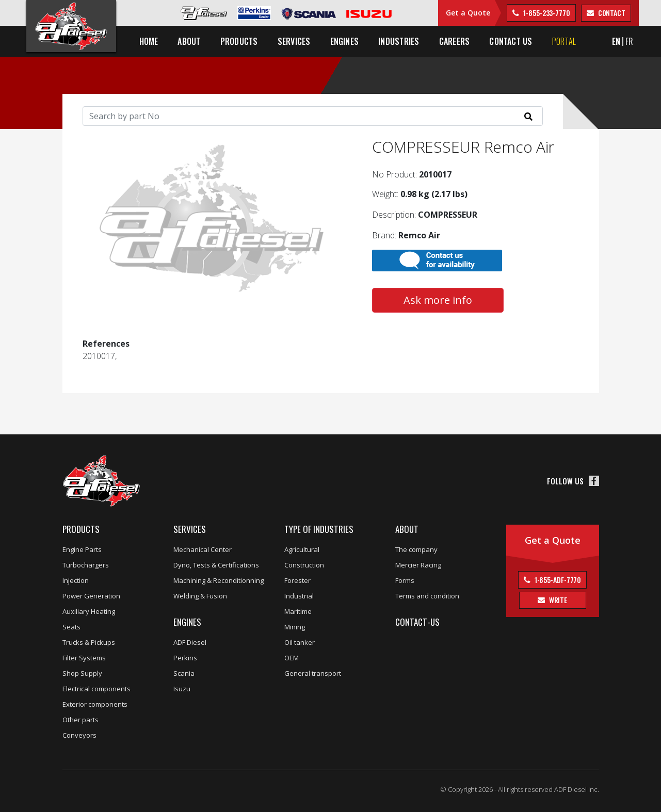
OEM (292, 658)
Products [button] (239, 41)
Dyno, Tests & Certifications (216, 565)
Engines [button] (345, 41)
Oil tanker (300, 642)
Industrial (299, 596)
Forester (297, 580)
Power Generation (91, 596)
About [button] (189, 41)
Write (557, 600)
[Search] (313, 116)
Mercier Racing (418, 565)
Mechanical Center (203, 549)
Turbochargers (86, 565)
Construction (304, 565)
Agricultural (302, 549)
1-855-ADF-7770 (557, 580)
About (407, 529)
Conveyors (79, 735)
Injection (76, 580)
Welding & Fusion (200, 596)
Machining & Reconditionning (219, 580)
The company (416, 549)
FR (629, 41)
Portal (564, 41)
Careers (455, 41)
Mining (295, 627)
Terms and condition (427, 596)
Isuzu (182, 689)
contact (611, 13)
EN (616, 41)
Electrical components (96, 689)
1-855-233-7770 (546, 13)
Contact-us (417, 622)
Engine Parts (82, 549)
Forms (405, 580)
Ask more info (438, 300)
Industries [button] (399, 41)
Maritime (298, 611)
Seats (71, 627)
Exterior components (95, 704)
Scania (184, 673)
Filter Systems (84, 658)
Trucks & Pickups (89, 642)
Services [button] (294, 41)
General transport (313, 673)
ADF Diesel (190, 642)
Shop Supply (82, 673)
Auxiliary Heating (89, 611)
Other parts (80, 720)
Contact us (511, 41)
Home (149, 41)
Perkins (185, 658)
